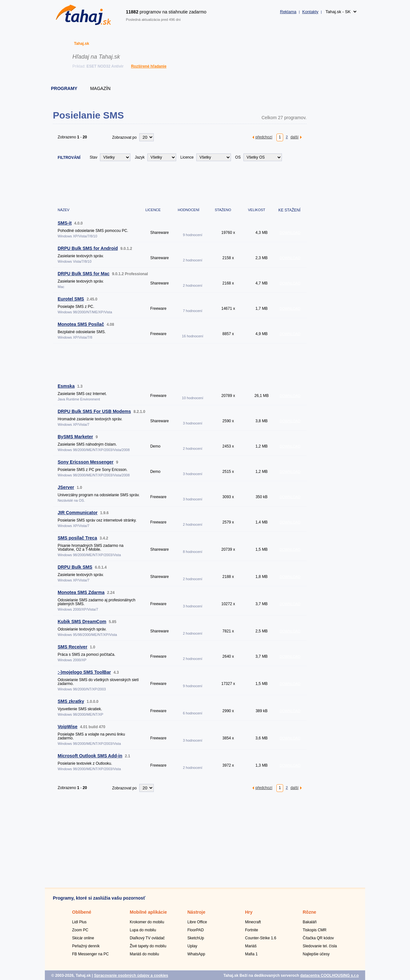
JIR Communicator (78, 513)
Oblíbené (82, 912)
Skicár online (83, 938)
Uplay (192, 946)
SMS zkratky (71, 701)
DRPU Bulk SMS (75, 567)
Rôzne (309, 912)
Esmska (66, 386)
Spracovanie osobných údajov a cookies (131, 976)
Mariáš (251, 946)
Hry (249, 912)
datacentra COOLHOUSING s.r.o (329, 976)
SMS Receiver (73, 647)
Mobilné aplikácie (148, 912)
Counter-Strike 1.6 (261, 938)
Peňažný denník (86, 946)
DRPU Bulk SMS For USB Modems (94, 411)
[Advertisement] (169, 184)
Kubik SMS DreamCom (82, 622)
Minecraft (253, 922)
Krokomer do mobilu (147, 922)
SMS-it (65, 223)
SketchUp (196, 938)
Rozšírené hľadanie (149, 66)
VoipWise (68, 727)
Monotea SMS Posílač (81, 324)
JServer (66, 487)
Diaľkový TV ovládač (147, 938)
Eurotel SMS (71, 299)
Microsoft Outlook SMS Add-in (90, 756)
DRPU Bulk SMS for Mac (84, 274)
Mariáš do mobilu (144, 954)
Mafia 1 (251, 954)
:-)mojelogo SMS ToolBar (84, 672)
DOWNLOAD (290, 233)
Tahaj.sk (82, 44)
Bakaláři (310, 922)
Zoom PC (80, 930)
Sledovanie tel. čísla (320, 946)
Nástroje (196, 912)
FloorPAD (196, 930)
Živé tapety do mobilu (148, 946)
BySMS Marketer (75, 437)
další (295, 137)
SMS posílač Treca (77, 538)
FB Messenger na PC (90, 954)
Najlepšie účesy (316, 954)
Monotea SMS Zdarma (81, 592)
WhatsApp (196, 954)
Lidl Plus (79, 922)
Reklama (288, 12)
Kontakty (310, 12)
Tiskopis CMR (315, 930)
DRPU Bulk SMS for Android (88, 248)
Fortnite (252, 930)
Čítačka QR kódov (318, 938)
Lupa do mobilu (143, 930)
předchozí (264, 137)
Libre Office (197, 922)
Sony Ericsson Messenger (86, 462)
